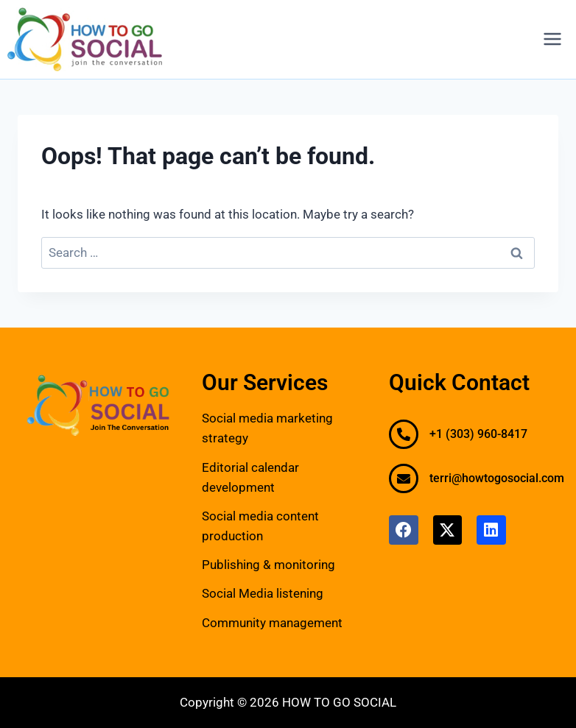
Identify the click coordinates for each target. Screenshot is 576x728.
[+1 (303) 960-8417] (404, 434)
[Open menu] (552, 39)
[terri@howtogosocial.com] (404, 478)
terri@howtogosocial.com (497, 478)
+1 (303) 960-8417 (478, 434)
